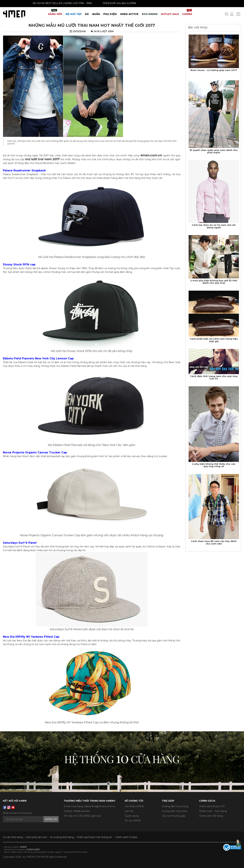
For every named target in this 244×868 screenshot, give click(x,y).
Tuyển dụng (132, 816)
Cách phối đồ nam (37, 837)
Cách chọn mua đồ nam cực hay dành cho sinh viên (214, 542)
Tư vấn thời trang (13, 837)
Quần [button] (96, 14)
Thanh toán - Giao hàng (213, 811)
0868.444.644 (82, 811)
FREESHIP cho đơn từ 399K (114, 3)
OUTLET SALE (170, 14)
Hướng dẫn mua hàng (175, 806)
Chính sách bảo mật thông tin (94, 837)
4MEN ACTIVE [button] (129, 14)
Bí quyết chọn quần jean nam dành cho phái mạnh (214, 151)
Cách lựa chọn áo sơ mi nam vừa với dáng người (214, 226)
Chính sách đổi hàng (211, 816)
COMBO (187, 12)
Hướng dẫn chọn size (174, 811)
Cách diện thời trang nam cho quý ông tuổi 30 (214, 377)
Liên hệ (129, 811)
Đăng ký (51, 819)
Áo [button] (87, 14)
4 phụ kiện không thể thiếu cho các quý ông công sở (214, 465)
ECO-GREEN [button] (150, 14)
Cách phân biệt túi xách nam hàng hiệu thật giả (214, 340)
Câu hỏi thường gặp (174, 816)
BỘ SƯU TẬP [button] (74, 14)
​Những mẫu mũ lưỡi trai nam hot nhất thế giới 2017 (92, 25)
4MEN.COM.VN (36, 857)
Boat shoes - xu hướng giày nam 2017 (214, 70)
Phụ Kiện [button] (110, 14)
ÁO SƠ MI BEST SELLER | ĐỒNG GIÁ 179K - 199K (57, 3)
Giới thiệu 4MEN (134, 806)
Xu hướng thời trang (62, 837)
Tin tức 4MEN (133, 821)
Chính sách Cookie (126, 837)
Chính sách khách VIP (212, 806)
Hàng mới (55, 12)
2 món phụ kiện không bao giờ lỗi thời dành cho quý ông (214, 282)
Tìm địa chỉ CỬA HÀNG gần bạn (82, 816)
